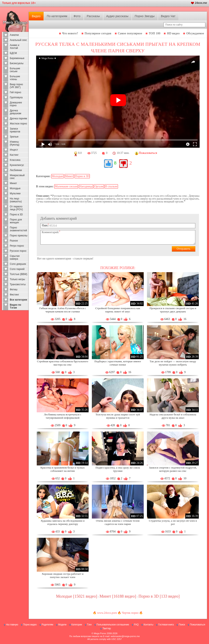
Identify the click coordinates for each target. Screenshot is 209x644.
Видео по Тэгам (16, 306)
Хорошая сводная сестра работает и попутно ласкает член (63, 575)
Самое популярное (130, 33)
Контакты (148, 625)
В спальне (111, 186)
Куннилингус (17, 165)
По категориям (57, 16)
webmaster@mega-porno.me (125, 636)
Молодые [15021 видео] (76, 596)
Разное (14, 241)
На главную (12, 625)
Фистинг (14, 295)
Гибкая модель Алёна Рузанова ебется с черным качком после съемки (63, 310)
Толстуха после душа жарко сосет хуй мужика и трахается (118, 416)
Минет (13, 183)
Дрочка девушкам (16, 112)
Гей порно (16, 92)
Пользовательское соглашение (113, 625)
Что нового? (70, 33)
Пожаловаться (197, 625)
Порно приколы (19, 236)
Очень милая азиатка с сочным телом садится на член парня (118, 522)
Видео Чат (168, 16)
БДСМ (13, 53)
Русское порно (18, 251)
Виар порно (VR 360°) (16, 86)
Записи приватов (15, 130)
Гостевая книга (166, 625)
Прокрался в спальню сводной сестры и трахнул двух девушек (173, 310)
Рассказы (93, 16)
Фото (77, 16)
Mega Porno (100, 633)
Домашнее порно (16, 104)
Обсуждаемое (195, 33)
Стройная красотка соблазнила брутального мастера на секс (63, 363)
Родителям (47, 625)
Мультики (15, 193)
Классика (15, 160)
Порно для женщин (16, 221)
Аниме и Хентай (14, 47)
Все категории (18, 300)
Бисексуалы (17, 63)
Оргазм (99, 186)
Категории (77, 625)
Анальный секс (18, 40)
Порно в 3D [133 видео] (159, 596)
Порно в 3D (16, 215)
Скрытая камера (15, 257)
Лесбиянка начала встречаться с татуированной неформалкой (63, 416)
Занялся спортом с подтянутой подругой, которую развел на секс (173, 469)
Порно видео (30, 625)
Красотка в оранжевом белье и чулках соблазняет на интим (63, 469)
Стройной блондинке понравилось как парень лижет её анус (118, 310)
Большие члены (15, 78)
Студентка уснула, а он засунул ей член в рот (173, 522)
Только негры (17, 279)
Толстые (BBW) (18, 274)
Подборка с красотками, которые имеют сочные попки (118, 363)
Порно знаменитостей (18, 229)
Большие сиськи (15, 70)
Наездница (86, 186)
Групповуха (16, 97)
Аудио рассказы (117, 16)
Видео (36, 16)
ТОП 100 (155, 33)
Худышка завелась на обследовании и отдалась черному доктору (63, 522)
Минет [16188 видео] (118, 596)
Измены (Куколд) (15, 143)
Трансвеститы (18, 284)
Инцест (14, 150)
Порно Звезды (145, 16)
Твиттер (107, 628)
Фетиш (14, 290)
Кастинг (14, 155)
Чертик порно (130, 613)
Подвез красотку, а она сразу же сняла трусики (118, 469)
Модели (62, 625)
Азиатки (14, 35)
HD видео (173, 33)
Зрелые (14, 137)
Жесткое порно (18, 124)
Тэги (89, 625)
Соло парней (17, 269)
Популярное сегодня (98, 33)
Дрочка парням (18, 119)
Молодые (15, 188)
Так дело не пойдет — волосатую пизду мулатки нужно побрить (173, 363)
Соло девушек (18, 264)
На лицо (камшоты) (16, 200)
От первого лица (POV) (16, 208)
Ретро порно (17, 246)
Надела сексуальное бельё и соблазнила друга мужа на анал (173, 416)
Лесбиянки (16, 170)
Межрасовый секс (17, 177)
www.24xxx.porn (107, 613)
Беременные (17, 58)
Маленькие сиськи (66, 186)
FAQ (136, 625)
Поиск (182, 625)
